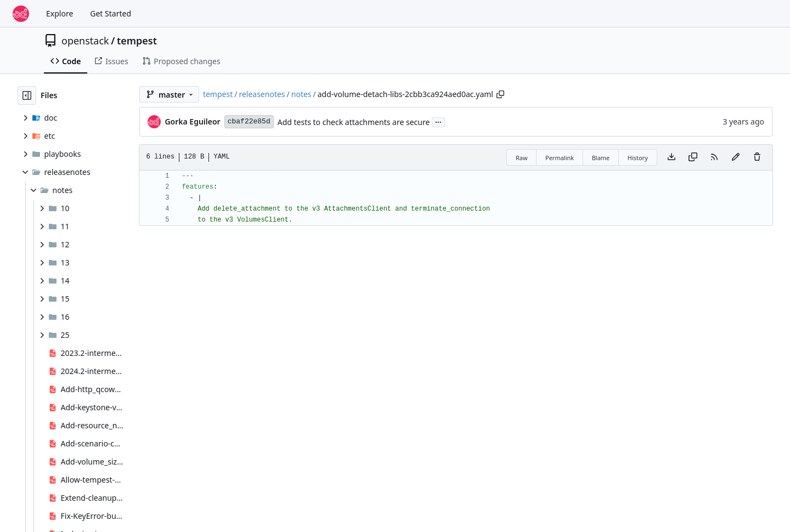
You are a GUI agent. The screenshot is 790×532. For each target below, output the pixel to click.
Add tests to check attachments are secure (354, 122)
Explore (60, 13)
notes (301, 94)
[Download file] (672, 157)
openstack (85, 41)
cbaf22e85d (249, 121)
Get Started (111, 13)
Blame (601, 158)
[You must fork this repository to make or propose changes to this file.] (736, 157)
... (438, 121)
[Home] (21, 14)
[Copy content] (693, 157)
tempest (137, 41)
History (638, 158)
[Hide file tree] (27, 95)
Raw (522, 158)
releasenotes (262, 94)
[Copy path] (500, 94)
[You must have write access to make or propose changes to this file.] (757, 157)
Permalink (560, 158)
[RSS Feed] (714, 157)
